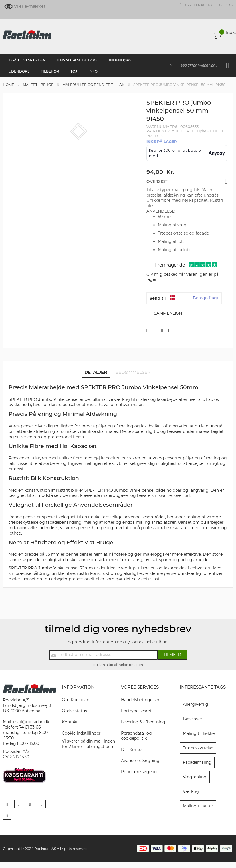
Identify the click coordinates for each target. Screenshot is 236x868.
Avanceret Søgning (140, 761)
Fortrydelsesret (136, 711)
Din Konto (131, 749)
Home (8, 85)
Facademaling (197, 762)
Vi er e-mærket (30, 6)
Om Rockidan (76, 700)
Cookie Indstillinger (81, 733)
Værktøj (191, 791)
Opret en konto (198, 5)
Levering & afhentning (143, 722)
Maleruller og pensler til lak (93, 85)
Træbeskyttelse (198, 748)
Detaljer (96, 372)
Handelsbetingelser (140, 700)
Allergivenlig (196, 704)
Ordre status (74, 711)
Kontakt (70, 722)
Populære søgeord (140, 772)
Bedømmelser (133, 372)
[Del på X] (155, 331)
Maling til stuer (198, 806)
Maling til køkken (200, 733)
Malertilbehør (38, 85)
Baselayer (193, 719)
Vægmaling (195, 777)
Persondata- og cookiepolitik (136, 736)
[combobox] (187, 65)
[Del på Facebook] (147, 331)
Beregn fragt (206, 298)
